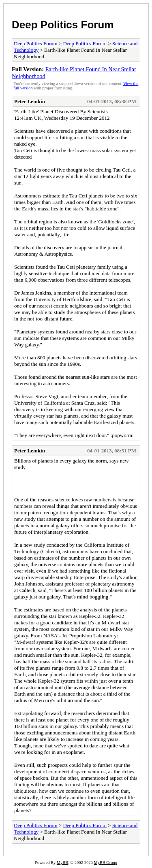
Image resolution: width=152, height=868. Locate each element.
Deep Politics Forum (63, 25)
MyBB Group (105, 863)
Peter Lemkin (30, 101)
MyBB (62, 863)
